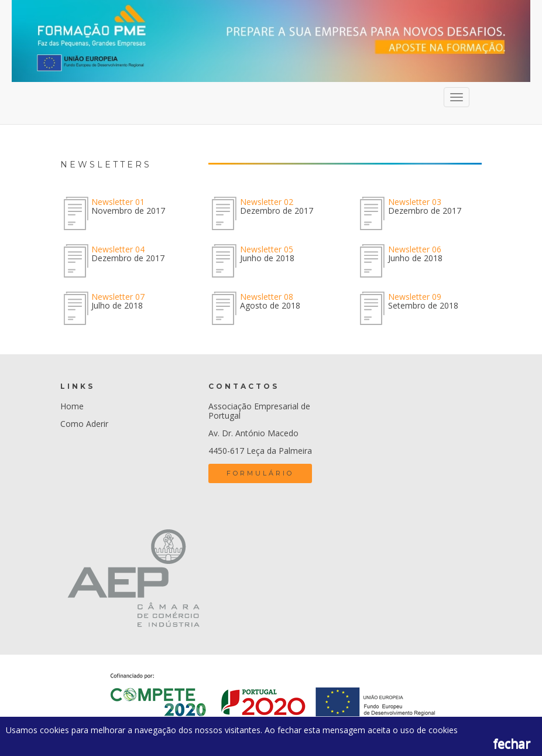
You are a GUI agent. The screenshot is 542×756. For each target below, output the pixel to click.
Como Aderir (84, 424)
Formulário (260, 473)
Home (72, 406)
